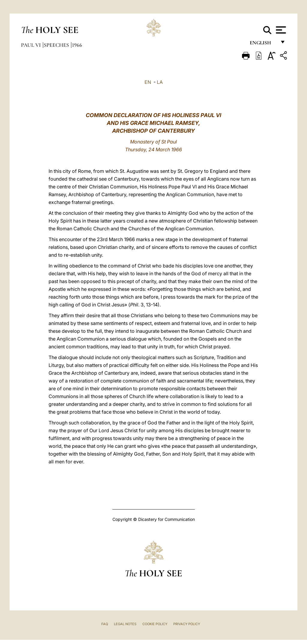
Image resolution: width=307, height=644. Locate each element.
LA (160, 82)
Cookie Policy (155, 624)
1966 (77, 45)
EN (148, 82)
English (263, 44)
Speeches (57, 45)
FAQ (105, 624)
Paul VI (31, 45)
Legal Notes (125, 624)
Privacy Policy (187, 624)
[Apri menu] (280, 30)
